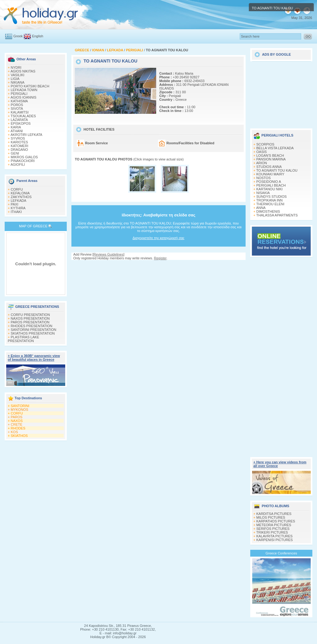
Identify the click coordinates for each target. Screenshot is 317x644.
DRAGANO (20, 150)
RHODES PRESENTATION (32, 326)
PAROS (17, 417)
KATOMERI (20, 146)
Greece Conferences (281, 553)
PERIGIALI (19, 94)
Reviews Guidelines (109, 254)
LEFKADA (19, 201)
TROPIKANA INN (269, 200)
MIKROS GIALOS (24, 157)
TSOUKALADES (23, 116)
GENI (15, 153)
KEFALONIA (20, 193)
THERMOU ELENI (270, 204)
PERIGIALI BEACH (271, 185)
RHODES (18, 428)
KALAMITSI (20, 112)
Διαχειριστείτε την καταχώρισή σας (158, 238)
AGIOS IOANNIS (23, 97)
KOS (14, 432)
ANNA (261, 208)
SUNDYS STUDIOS (272, 197)
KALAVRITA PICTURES (275, 536)
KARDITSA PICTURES (274, 514)
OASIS (262, 152)
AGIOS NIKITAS (23, 71)
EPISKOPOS (21, 123)
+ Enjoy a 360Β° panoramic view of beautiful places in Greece (34, 358)
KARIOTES (20, 142)
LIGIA (15, 79)
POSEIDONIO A (269, 182)
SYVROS (18, 138)
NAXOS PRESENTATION (30, 318)
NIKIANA (18, 82)
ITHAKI (16, 212)
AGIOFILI (18, 164)
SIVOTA (17, 109)
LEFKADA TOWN (24, 90)
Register (160, 258)
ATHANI (17, 131)
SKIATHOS (19, 436)
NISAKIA (263, 193)
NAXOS (17, 421)
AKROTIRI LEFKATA (26, 135)
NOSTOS (264, 178)
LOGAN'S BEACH (270, 155)
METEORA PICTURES (274, 525)
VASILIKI (18, 75)
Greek (18, 36)
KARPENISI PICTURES (275, 540)
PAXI (15, 204)
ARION (262, 163)
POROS (17, 105)
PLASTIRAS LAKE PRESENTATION (23, 339)
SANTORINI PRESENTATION (34, 330)
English (38, 36)
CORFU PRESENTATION (30, 315)
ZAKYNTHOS (21, 197)
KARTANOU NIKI (270, 189)
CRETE (17, 424)
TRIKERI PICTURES (272, 532)
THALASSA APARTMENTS (277, 215)
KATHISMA (19, 101)
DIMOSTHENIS (268, 211)
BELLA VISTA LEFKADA (275, 148)
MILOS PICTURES (271, 517)
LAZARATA (19, 120)
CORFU (17, 189)
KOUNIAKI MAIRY (270, 174)
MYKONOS (20, 410)
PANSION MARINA (271, 159)
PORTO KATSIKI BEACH (30, 86)
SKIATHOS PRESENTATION (33, 333)
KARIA (16, 127)
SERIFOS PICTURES (273, 529)
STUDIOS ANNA (269, 167)
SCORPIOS (265, 144)
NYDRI (16, 67)
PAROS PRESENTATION (30, 322)
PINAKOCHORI (23, 161)
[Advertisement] (159, 266)
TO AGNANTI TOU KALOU (277, 170)
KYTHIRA (18, 208)
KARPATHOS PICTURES (276, 521)
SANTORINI (20, 406)
